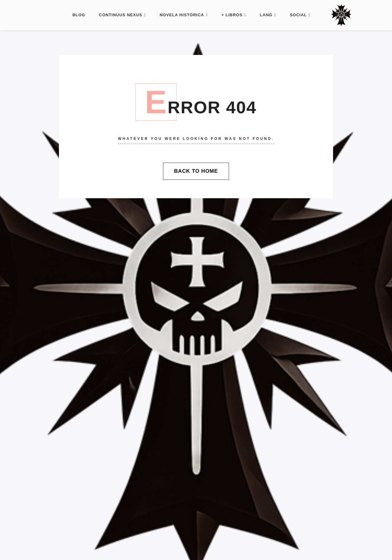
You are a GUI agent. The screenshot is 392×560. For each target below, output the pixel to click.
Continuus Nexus (122, 15)
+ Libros (234, 15)
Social (300, 15)
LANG (268, 15)
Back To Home (196, 171)
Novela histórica (184, 15)
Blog (79, 15)
